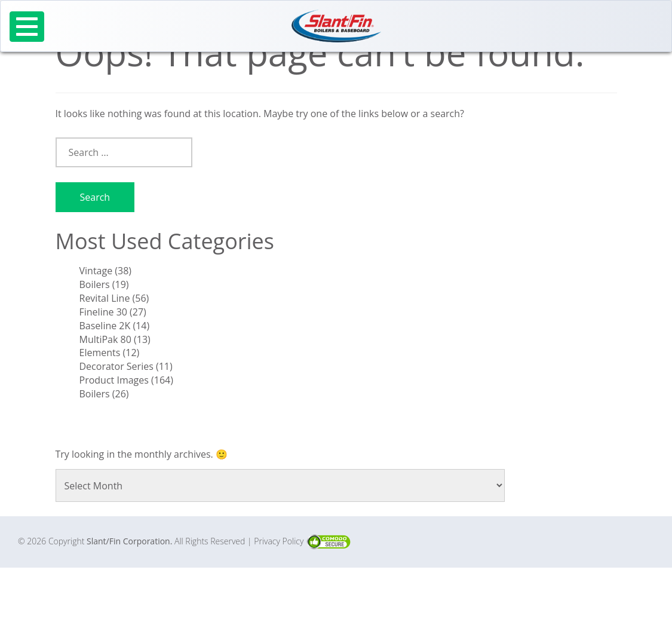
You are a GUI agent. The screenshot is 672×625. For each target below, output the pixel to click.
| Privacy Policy (277, 541)
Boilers (95, 284)
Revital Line (105, 298)
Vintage (96, 271)
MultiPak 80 (105, 339)
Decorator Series (116, 366)
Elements (100, 353)
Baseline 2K (105, 326)
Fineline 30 (103, 312)
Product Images (114, 380)
